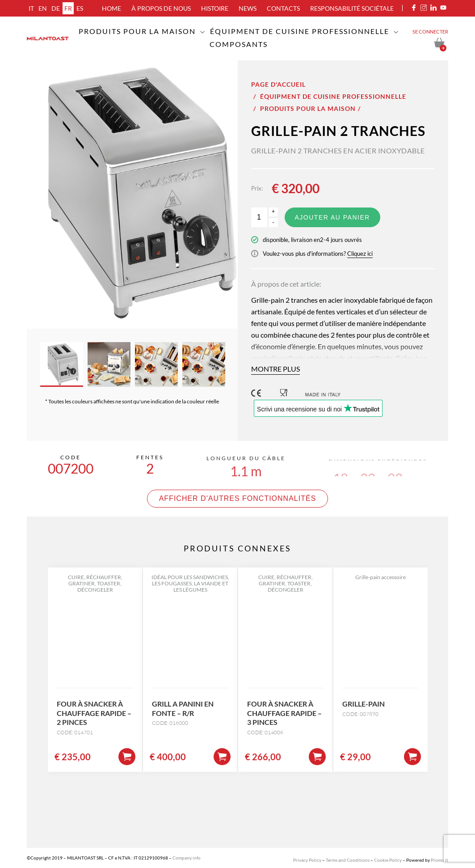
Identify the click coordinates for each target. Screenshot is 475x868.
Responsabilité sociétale (352, 8)
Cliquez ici (360, 254)
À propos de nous (161, 8)
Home (111, 8)
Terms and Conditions (348, 860)
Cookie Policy (388, 860)
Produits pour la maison (137, 31)
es (80, 8)
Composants (239, 44)
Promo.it (439, 860)
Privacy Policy (307, 860)
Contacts (283, 8)
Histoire (215, 8)
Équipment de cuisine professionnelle (300, 31)
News (248, 8)
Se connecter (430, 32)
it (31, 8)
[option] (132, 195)
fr (68, 8)
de (56, 8)
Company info (187, 858)
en (43, 8)
